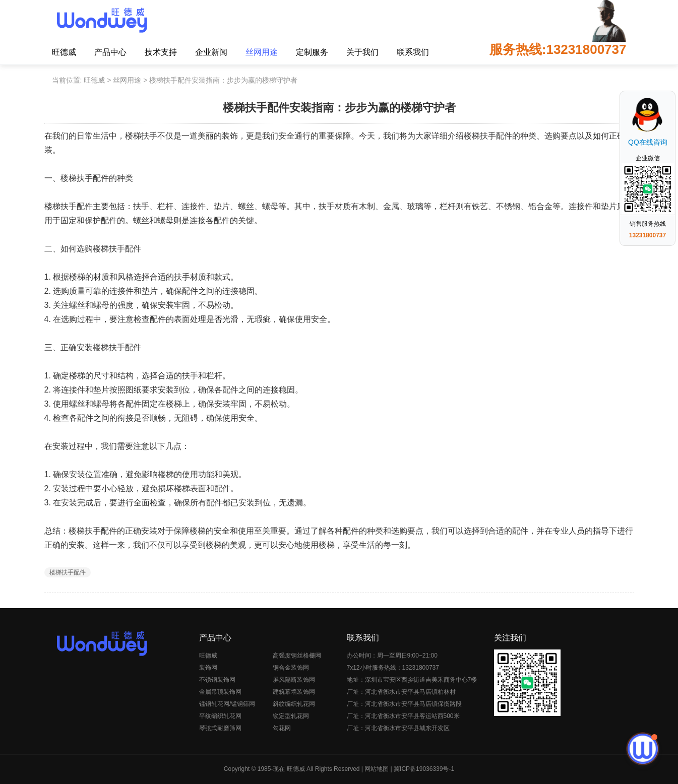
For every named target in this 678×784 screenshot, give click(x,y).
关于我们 (362, 52)
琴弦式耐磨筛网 (220, 728)
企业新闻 (211, 52)
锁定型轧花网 (291, 716)
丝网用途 (262, 52)
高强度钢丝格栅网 (297, 656)
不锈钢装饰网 (217, 680)
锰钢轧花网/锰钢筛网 (227, 704)
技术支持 (161, 52)
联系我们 (413, 52)
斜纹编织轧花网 (294, 704)
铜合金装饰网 (291, 668)
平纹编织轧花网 (220, 716)
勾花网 (282, 728)
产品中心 (110, 52)
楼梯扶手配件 (68, 572)
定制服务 (312, 52)
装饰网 (208, 668)
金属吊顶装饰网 (220, 692)
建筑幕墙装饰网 (294, 692)
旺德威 (64, 52)
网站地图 (377, 769)
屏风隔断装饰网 (294, 680)
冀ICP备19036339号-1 (424, 769)
